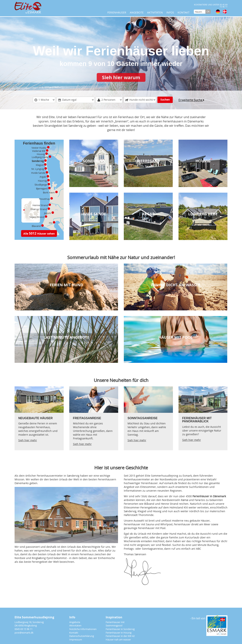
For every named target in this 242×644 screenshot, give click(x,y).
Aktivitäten (155, 12)
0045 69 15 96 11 (24, 629)
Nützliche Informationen (83, 629)
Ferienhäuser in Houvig (119, 633)
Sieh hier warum (121, 78)
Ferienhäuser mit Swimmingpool (115, 624)
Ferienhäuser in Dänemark (209, 496)
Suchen (165, 100)
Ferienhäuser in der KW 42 (120, 636)
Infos (170, 12)
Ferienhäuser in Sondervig (120, 629)
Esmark (187, 476)
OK (208, 11)
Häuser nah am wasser (118, 640)
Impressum (76, 640)
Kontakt (184, 12)
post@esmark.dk (24, 633)
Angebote (137, 12)
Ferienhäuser (117, 12)
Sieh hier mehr (28, 440)
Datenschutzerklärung (82, 636)
